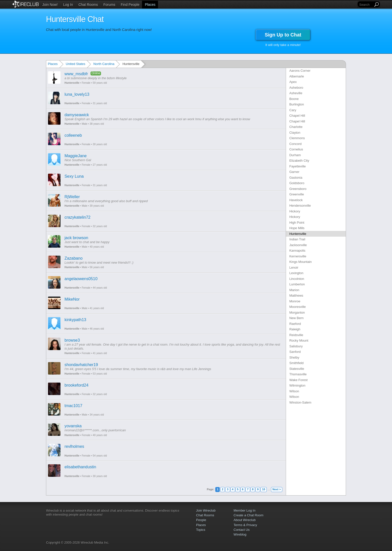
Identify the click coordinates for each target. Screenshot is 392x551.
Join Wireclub (206, 510)
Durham (295, 155)
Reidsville (296, 335)
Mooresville (297, 307)
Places (150, 4)
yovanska (73, 426)
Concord (295, 144)
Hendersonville (300, 206)
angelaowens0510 (81, 279)
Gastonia (296, 178)
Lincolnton (297, 279)
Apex (293, 82)
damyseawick (77, 115)
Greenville (297, 194)
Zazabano (73, 258)
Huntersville (72, 83)
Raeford (295, 324)
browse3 (72, 340)
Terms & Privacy (245, 525)
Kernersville (298, 256)
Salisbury (296, 346)
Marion (294, 290)
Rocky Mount (299, 340)
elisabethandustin (80, 467)
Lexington (296, 273)
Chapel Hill (297, 116)
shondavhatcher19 (81, 365)
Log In (68, 4)
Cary (293, 110)
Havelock (296, 200)
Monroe (295, 301)
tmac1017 (73, 406)
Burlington (297, 104)
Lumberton (297, 284)
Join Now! (50, 4)
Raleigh (295, 329)
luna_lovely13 (77, 94)
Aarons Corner (300, 71)
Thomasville (298, 374)
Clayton (295, 133)
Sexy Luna (74, 176)
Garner (294, 172)
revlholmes (74, 446)
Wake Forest (298, 380)
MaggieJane (76, 156)
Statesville (297, 369)
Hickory (295, 211)
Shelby (294, 357)
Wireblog (240, 534)
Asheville (296, 93)
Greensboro (298, 189)
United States (75, 64)
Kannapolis (297, 251)
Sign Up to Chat (283, 35)
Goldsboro (297, 183)
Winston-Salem (300, 402)
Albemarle (297, 76)
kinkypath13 (75, 320)
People (201, 520)
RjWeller (72, 197)
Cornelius (296, 149)
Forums (109, 4)
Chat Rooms (88, 4)
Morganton (297, 312)
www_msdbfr (76, 74)
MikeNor (72, 299)
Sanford (295, 352)
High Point (297, 223)
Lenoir (294, 268)
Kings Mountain (300, 262)
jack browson (76, 238)
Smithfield (296, 363)
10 (263, 489)
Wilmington (297, 385)
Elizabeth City (299, 161)
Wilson (294, 391)
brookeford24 (76, 385)
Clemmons (297, 138)
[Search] (366, 5)
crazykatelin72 (77, 217)
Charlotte (296, 127)
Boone (294, 99)
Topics (201, 530)
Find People (130, 4)
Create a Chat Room (248, 515)
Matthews (296, 295)
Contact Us (241, 530)
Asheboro (296, 88)
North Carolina (104, 64)
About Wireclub (244, 520)
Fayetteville (297, 166)
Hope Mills (297, 228)
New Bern (296, 318)
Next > (277, 489)
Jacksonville (298, 245)
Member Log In (244, 510)
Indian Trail (297, 239)
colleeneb (73, 135)
